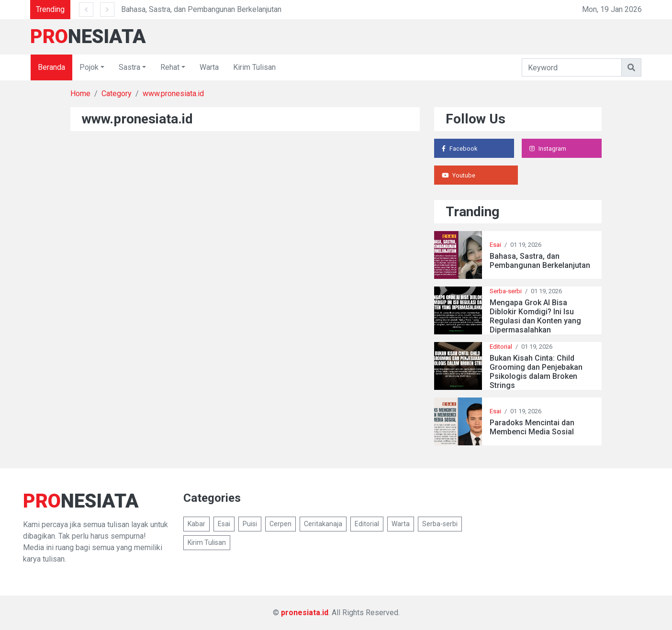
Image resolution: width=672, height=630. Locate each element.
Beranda (51, 67)
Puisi (250, 524)
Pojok (89, 67)
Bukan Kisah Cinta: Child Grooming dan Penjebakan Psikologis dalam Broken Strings (536, 372)
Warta (209, 67)
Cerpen (280, 524)
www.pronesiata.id (173, 94)
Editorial (501, 347)
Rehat (170, 67)
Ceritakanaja (323, 524)
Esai (495, 245)
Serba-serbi (506, 291)
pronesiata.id (305, 613)
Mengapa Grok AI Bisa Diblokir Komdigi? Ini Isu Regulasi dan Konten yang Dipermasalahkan (535, 316)
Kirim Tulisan (254, 67)
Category (117, 94)
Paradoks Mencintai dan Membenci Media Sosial (532, 427)
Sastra (129, 67)
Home (80, 94)
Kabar (196, 524)
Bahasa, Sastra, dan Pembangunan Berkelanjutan (201, 9)
